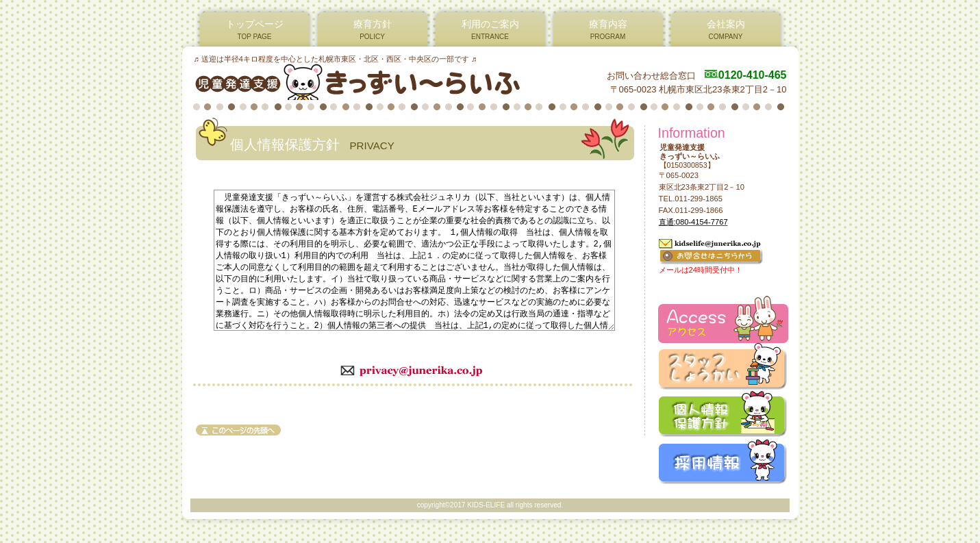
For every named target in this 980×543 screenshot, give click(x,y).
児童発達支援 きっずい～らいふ (359, 81)
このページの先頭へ (238, 430)
